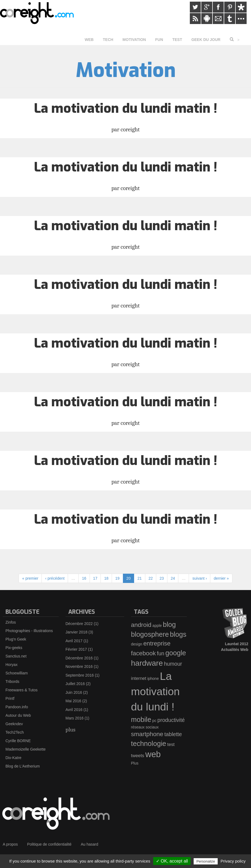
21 (140, 578)
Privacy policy (233, 861)
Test (177, 40)
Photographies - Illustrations (29, 631)
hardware (147, 663)
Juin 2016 (74, 692)
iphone (153, 679)
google (176, 653)
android (141, 625)
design (137, 644)
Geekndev (14, 724)
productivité (171, 720)
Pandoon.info (17, 707)
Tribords (12, 682)
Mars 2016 (75, 718)
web (153, 754)
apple (157, 626)
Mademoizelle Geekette (26, 749)
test (171, 744)
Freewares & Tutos (22, 690)
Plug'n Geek (16, 639)
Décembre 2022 (79, 624)
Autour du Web (18, 715)
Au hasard (90, 844)
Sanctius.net (16, 656)
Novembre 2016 (79, 666)
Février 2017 (76, 649)
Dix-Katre (13, 758)
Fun (159, 40)
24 (173, 578)
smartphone (147, 734)
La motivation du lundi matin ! (126, 108)
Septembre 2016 (80, 675)
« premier (30, 578)
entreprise (157, 643)
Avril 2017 (74, 641)
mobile (141, 719)
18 (106, 578)
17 (95, 578)
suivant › (200, 578)
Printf (10, 698)
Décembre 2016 (79, 658)
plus (70, 730)
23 (162, 578)
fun (160, 653)
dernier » (221, 578)
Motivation (134, 40)
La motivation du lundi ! (156, 691)
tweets (138, 756)
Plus (135, 763)
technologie (149, 743)
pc (154, 721)
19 (117, 578)
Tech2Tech (15, 732)
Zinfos (11, 622)
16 (84, 578)
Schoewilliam (17, 673)
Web (89, 40)
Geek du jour (206, 40)
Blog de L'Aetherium (23, 766)
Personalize (206, 861)
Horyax (11, 665)
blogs (178, 634)
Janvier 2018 (76, 632)
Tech (108, 40)
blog (169, 624)
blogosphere (150, 634)
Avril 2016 (74, 710)
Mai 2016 (73, 701)
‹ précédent (55, 578)
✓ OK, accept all (172, 861)
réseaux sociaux (145, 727)
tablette (173, 734)
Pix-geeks (14, 648)
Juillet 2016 (75, 684)
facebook (144, 653)
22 (151, 578)
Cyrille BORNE (18, 741)
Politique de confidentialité (49, 844)
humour (173, 664)
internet (139, 678)
